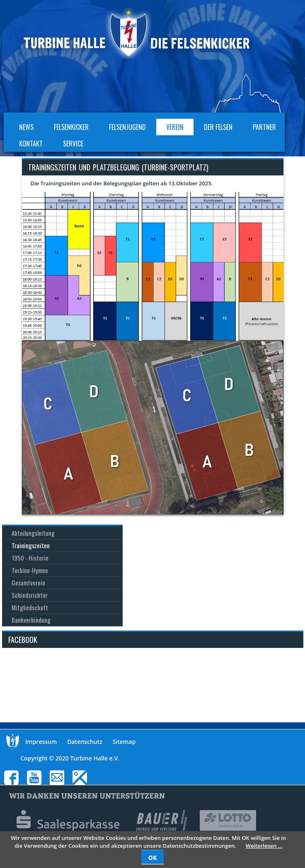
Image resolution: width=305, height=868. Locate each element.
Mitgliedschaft (30, 607)
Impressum (41, 742)
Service (73, 144)
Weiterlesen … (264, 846)
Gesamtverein (28, 583)
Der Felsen (218, 127)
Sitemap (124, 742)
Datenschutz (85, 742)
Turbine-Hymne (30, 570)
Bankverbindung (31, 620)
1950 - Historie (30, 558)
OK (152, 857)
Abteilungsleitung (33, 533)
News (26, 127)
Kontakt (31, 144)
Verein (175, 127)
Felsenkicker (71, 127)
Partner (264, 127)
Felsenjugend (127, 127)
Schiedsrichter (30, 595)
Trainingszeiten (31, 545)
